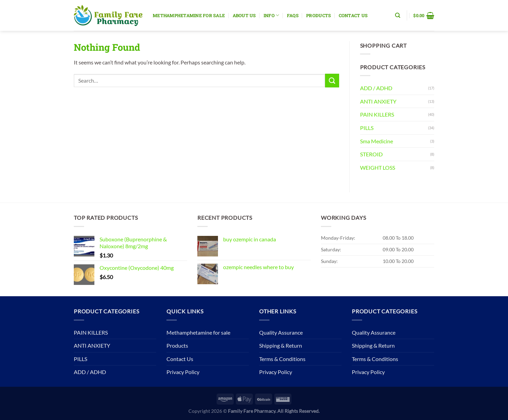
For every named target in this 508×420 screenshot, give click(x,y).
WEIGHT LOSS (378, 167)
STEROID (371, 154)
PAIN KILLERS (377, 114)
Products (319, 15)
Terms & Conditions (282, 359)
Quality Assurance (281, 332)
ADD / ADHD (376, 88)
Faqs (293, 15)
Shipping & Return (281, 345)
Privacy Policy (183, 372)
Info (271, 15)
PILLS (367, 128)
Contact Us (353, 15)
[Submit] (332, 80)
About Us (244, 15)
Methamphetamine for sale (189, 15)
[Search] (398, 15)
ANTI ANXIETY (378, 101)
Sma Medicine (377, 141)
